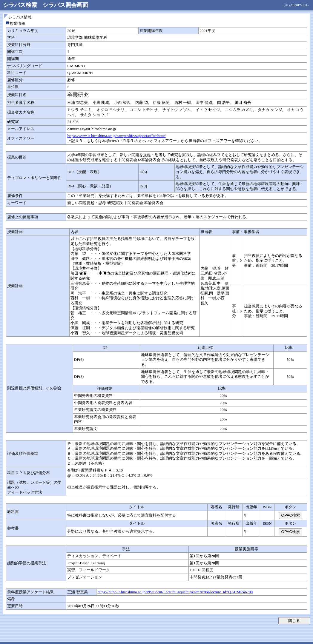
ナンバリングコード (25, 66)
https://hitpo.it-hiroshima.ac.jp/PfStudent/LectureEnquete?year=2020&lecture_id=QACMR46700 (175, 592)
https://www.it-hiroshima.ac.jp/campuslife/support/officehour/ (116, 136)
